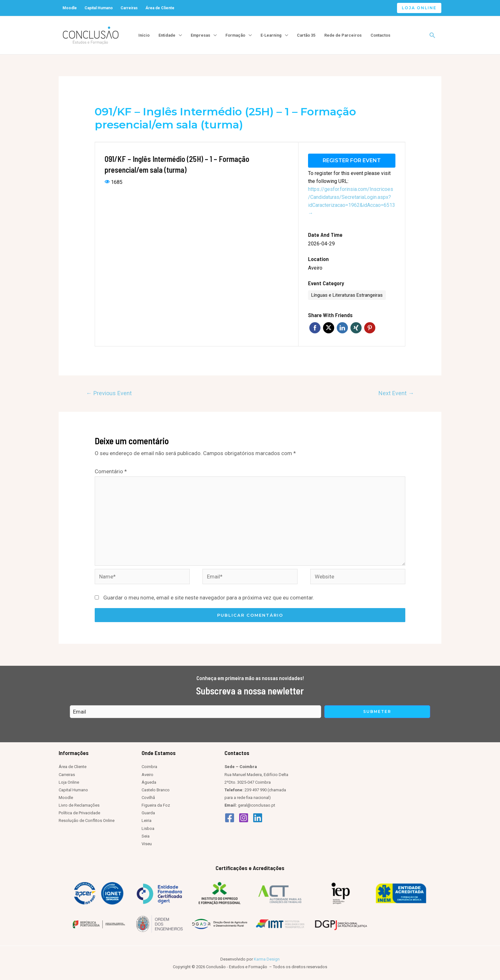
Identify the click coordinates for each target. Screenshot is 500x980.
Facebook (315, 327)
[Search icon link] (432, 35)
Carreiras (129, 8)
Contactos (380, 35)
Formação (235, 35)
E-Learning (271, 35)
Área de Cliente (160, 8)
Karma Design (267, 959)
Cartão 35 (306, 35)
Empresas (200, 35)
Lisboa (148, 828)
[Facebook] (230, 817)
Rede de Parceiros (343, 35)
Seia (146, 836)
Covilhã (148, 797)
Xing (356, 327)
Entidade (167, 35)
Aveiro (315, 268)
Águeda (149, 782)
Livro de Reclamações (79, 805)
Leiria (147, 820)
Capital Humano (99, 8)
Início (144, 35)
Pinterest (370, 327)
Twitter (329, 327)
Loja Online (69, 782)
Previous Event (109, 393)
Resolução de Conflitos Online (87, 820)
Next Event (396, 393)
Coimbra (149, 767)
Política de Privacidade (79, 813)
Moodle (70, 8)
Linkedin (342, 327)
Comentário (111, 471)
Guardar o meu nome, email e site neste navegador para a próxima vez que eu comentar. (209, 597)
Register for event (352, 160)
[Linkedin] (258, 817)
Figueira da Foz (156, 805)
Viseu (147, 843)
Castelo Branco (156, 790)
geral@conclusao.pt (257, 805)
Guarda (148, 813)
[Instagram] (244, 817)
